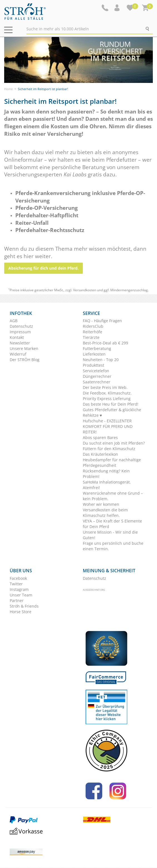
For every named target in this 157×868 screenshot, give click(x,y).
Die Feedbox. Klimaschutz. (107, 393)
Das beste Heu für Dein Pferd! (111, 404)
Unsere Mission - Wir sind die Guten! (110, 535)
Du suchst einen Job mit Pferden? (114, 443)
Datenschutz (21, 326)
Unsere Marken (24, 348)
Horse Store (21, 612)
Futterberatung (97, 348)
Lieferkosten (94, 354)
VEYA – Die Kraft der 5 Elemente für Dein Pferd (112, 524)
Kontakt (17, 337)
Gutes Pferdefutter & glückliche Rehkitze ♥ (112, 412)
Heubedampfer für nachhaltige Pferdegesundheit (112, 463)
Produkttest (94, 365)
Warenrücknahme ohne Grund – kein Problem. (113, 496)
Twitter (16, 584)
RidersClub (93, 326)
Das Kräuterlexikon (100, 454)
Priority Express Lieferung (107, 399)
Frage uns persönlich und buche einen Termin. (113, 546)
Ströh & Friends (24, 606)
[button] (118, 8)
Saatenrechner (97, 382)
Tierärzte (91, 337)
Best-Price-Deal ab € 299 (105, 343)
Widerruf (18, 354)
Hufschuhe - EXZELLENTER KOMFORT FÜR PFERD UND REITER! (108, 426)
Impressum (20, 332)
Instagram (19, 589)
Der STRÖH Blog (25, 360)
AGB (14, 321)
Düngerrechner (97, 376)
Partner (17, 601)
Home (8, 89)
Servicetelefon (96, 371)
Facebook (18, 578)
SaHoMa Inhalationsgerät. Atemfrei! (107, 485)
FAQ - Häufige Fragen (102, 321)
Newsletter (20, 343)
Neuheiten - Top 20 (101, 360)
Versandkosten (85, 290)
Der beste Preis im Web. (105, 387)
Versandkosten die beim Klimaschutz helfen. (105, 513)
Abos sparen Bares (100, 437)
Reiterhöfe (93, 332)
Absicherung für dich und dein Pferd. (43, 268)
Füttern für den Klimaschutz (109, 449)
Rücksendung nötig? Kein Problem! (106, 474)
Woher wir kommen (101, 504)
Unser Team (21, 595)
